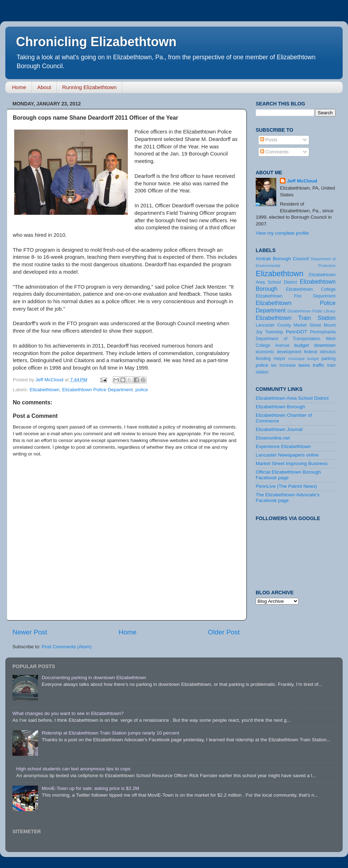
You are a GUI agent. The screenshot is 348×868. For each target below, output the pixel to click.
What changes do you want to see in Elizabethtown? (68, 713)
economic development (279, 352)
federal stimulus (320, 352)
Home (19, 87)
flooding (263, 359)
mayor (279, 359)
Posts (269, 140)
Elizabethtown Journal (279, 429)
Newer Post (30, 632)
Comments (274, 152)
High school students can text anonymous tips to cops (73, 769)
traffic (319, 365)
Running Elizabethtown (89, 87)
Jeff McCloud (302, 181)
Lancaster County (273, 325)
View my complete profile (282, 233)
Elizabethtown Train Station (296, 318)
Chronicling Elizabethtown (96, 42)
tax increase (283, 365)
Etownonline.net (273, 438)
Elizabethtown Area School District (292, 398)
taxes (304, 365)
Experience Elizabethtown (283, 446)
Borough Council (291, 259)
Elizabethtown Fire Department (296, 296)
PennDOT (297, 332)
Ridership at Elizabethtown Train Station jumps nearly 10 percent (110, 733)
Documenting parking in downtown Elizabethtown (94, 678)
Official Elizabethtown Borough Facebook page (288, 475)
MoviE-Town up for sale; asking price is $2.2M (90, 788)
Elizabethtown (44, 390)
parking (328, 359)
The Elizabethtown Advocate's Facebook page (288, 498)
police (142, 390)
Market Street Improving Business (292, 463)
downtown (325, 345)
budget (302, 345)
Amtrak (263, 259)
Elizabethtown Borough (280, 407)
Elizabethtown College (311, 289)
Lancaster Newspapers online (287, 455)
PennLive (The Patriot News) (286, 486)
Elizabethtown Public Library (311, 311)
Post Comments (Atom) (67, 647)
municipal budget (304, 359)
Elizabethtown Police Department (97, 390)
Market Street (307, 325)
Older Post (224, 632)
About (44, 87)
